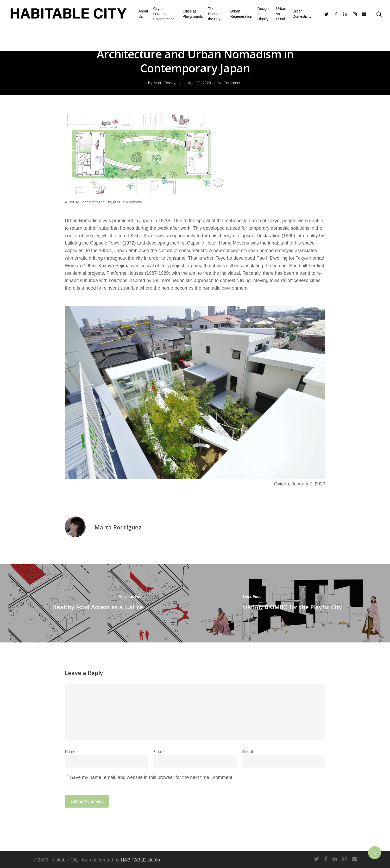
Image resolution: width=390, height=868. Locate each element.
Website (249, 751)
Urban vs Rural (281, 14)
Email (159, 751)
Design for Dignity (263, 14)
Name (72, 751)
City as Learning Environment (164, 14)
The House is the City (215, 14)
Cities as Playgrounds (193, 14)
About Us (143, 14)
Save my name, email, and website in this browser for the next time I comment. (152, 777)
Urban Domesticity (302, 14)
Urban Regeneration (241, 14)
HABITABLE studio (140, 860)
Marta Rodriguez (118, 527)
